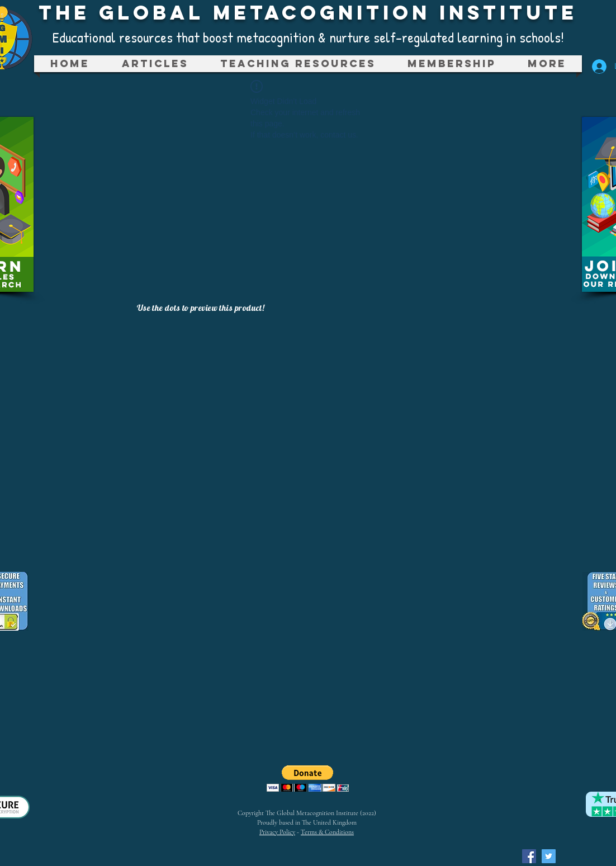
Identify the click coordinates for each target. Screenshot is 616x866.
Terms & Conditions (327, 832)
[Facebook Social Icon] (529, 856)
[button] (298, 64)
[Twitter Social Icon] (549, 856)
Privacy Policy (277, 832)
